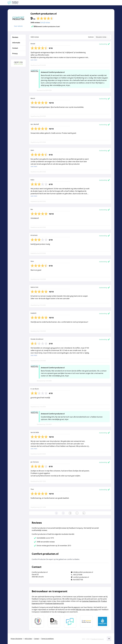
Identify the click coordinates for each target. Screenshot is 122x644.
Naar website (18, 26)
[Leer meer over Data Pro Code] (38, 621)
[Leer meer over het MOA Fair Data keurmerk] (54, 621)
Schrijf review (45, 23)
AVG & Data (28, 639)
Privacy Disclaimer (16, 639)
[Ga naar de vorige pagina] (63, 513)
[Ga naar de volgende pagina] (77, 513)
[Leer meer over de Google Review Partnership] (86, 621)
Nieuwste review (102, 37)
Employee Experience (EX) (55, 603)
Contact (37, 639)
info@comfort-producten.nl (83, 572)
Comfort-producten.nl (44, 14)
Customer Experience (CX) (91, 601)
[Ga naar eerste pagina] (56, 513)
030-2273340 (78, 575)
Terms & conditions (47, 639)
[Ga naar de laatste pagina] (84, 513)
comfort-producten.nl (81, 577)
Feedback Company (98, 639)
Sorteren (91, 37)
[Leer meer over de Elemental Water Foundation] (102, 621)
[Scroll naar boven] (109, 639)
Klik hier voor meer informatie (87, 610)
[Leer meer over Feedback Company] (70, 621)
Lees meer (34, 60)
